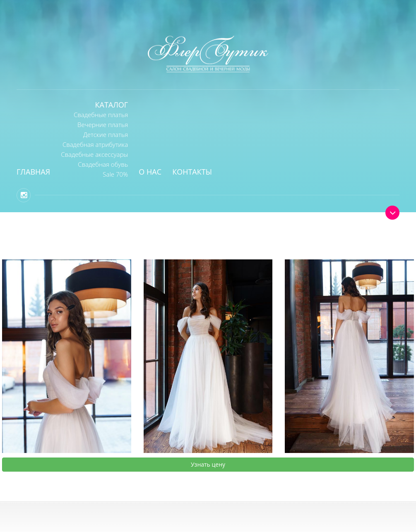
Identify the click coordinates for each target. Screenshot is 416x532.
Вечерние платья (103, 125)
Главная (33, 172)
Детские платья (106, 134)
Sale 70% (115, 174)
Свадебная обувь (103, 164)
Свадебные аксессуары (94, 154)
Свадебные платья (101, 115)
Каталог (112, 105)
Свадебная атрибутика (95, 144)
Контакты (192, 172)
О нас (150, 172)
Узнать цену (208, 464)
